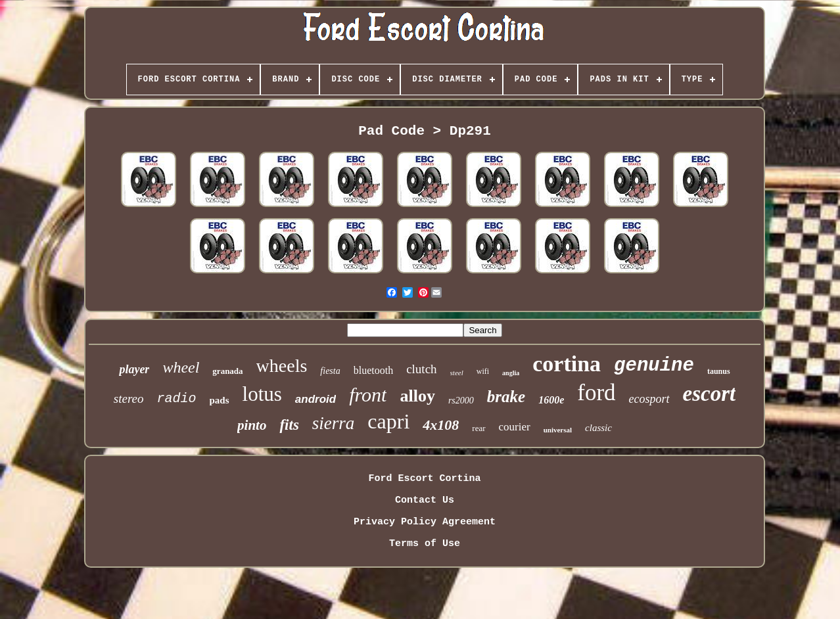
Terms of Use (425, 544)
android (315, 399)
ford (596, 393)
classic (598, 428)
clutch (421, 369)
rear (478, 428)
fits (289, 425)
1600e (551, 400)
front (368, 395)
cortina (567, 364)
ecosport (649, 399)
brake (506, 397)
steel (457, 373)
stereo (129, 399)
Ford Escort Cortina (424, 479)
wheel (181, 367)
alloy (417, 396)
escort (710, 394)
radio (177, 399)
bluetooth (373, 370)
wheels (282, 366)
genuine (654, 366)
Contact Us (425, 500)
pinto (252, 425)
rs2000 (461, 401)
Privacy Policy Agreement (425, 522)
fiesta (330, 371)
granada (227, 371)
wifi (483, 371)
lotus (262, 394)
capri (388, 421)
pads (220, 400)
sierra (334, 423)
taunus (719, 371)
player (134, 369)
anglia (511, 373)
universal (558, 430)
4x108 (441, 425)
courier (515, 427)
